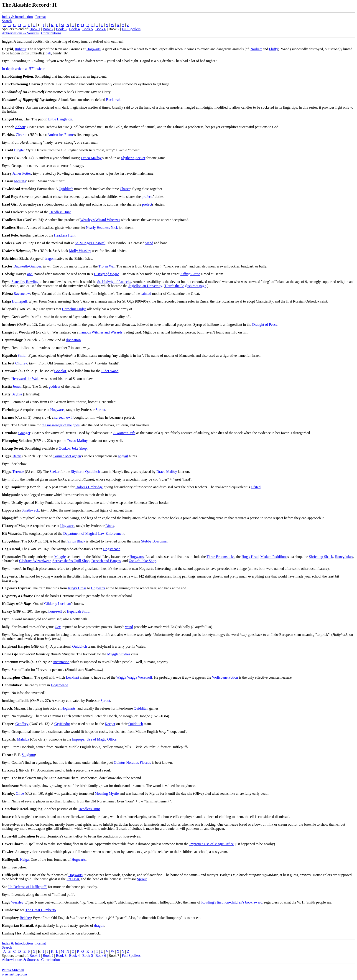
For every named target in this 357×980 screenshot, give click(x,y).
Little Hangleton (60, 119)
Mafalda (23, 739)
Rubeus (20, 49)
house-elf (55, 611)
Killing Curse (190, 274)
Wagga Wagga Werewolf (134, 677)
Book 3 (61, 29)
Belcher (25, 918)
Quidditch (66, 189)
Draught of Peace (265, 325)
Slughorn (28, 755)
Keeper (110, 724)
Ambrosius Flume (60, 135)
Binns (110, 526)
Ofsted (256, 487)
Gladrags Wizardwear (35, 561)
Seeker (140, 158)
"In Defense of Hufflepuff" (28, 887)
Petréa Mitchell (13, 970)
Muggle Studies (119, 654)
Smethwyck (31, 510)
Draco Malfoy (91, 158)
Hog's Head (250, 557)
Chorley (21, 363)
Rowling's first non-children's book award (232, 902)
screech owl (63, 417)
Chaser (125, 189)
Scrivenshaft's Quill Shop (71, 561)
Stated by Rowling (25, 282)
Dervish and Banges (106, 561)
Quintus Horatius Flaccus (132, 762)
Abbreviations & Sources (20, 33)
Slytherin (128, 158)
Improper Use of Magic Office (94, 739)
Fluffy (273, 49)
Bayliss (17, 394)
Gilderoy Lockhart (58, 604)
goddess (54, 386)
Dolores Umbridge (89, 487)
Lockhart (72, 677)
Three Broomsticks (220, 557)
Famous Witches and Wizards (101, 332)
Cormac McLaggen (67, 456)
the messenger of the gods (61, 425)
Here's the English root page (186, 286)
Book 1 (35, 29)
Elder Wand (110, 371)
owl (30, 274)
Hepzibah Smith (79, 611)
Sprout (101, 410)
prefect (147, 197)
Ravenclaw (22, 294)
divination (73, 340)
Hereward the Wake (26, 379)
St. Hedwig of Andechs (114, 282)
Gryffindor (62, 724)
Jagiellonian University (145, 286)
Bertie (17, 456)
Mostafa (20, 181)
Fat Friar (73, 879)
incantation (61, 662)
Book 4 (74, 29)
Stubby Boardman (154, 541)
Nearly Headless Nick (102, 228)
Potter (27, 173)
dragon (49, 258)
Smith (22, 355)
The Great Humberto (41, 910)
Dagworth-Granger (27, 266)
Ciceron (22, 135)
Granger (24, 433)
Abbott (20, 127)
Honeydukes (344, 557)
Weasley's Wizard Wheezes (100, 220)
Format (41, 17)
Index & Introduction (17, 17)
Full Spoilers (131, 29)
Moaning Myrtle (107, 793)
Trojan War (106, 266)
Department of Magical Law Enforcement (94, 533)
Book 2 (48, 29)
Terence (18, 472)
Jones (17, 386)
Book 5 (88, 29)
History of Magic (106, 274)
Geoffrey (22, 724)
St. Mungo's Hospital (90, 243)
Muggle (60, 557)
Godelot (60, 371)
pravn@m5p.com (14, 974)
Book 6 (101, 29)
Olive (20, 793)
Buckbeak (113, 100)
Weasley (17, 902)
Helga (24, 859)
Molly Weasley (80, 251)
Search (7, 21)
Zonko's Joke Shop (73, 448)
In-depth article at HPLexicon (24, 69)
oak (48, 53)
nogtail (123, 456)
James (17, 173)
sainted (146, 294)
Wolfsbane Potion (225, 677)
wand (149, 243)
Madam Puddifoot (273, 557)
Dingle (19, 150)
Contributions (51, 33)
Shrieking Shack (321, 557)
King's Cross (77, 588)
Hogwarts (94, 49)
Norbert (256, 49)
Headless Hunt (60, 212)
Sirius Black (76, 541)
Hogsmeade (112, 549)
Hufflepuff (20, 301)
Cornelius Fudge (74, 309)
